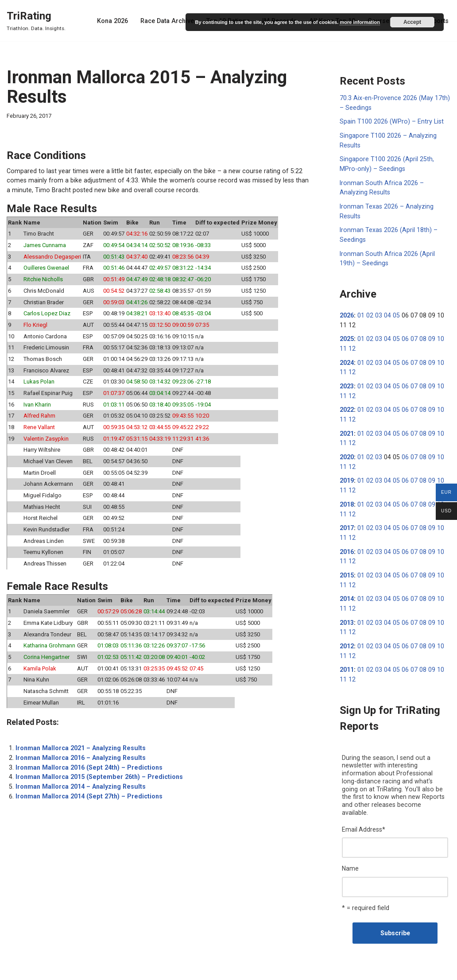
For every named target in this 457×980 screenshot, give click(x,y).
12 (343, 343)
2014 (347, 587)
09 (428, 334)
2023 (347, 380)
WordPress (75, 970)
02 (369, 311)
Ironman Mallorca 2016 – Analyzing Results (79, 744)
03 (377, 311)
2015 (347, 564)
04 (386, 311)
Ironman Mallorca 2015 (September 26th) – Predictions (97, 763)
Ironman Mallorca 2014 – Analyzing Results (79, 772)
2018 (347, 495)
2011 (347, 656)
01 (360, 311)
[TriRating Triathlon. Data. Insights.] (36, 21)
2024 (347, 357)
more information (360, 22)
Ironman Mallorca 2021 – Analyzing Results (79, 735)
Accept (412, 22)
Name (350, 845)
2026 (347, 311)
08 (419, 334)
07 (411, 334)
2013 (347, 610)
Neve (14, 970)
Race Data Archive (172, 21)
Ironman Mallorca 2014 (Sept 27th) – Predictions (87, 781)
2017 (347, 518)
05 (394, 311)
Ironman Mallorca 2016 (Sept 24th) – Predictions (87, 753)
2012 (347, 633)
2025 (347, 334)
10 (436, 334)
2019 (347, 472)
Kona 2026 (118, 21)
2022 (347, 403)
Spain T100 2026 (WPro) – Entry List (390, 121)
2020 (347, 449)
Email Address (364, 807)
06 (403, 334)
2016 (347, 541)
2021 (347, 426)
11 (445, 334)
